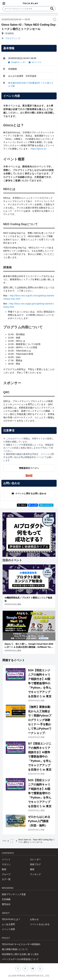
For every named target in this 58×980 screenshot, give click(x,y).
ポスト (22, 505)
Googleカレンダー (17, 62)
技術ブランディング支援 (14, 894)
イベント (12, 841)
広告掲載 (6, 899)
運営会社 (6, 904)
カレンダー (35, 859)
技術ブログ (35, 864)
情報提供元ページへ (29, 468)
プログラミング (13, 38)
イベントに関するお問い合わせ (29, 493)
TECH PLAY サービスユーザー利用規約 (21, 944)
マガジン (6, 864)
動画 (4, 869)
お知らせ (34, 919)
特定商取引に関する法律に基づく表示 (20, 954)
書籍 (32, 869)
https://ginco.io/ (38, 149)
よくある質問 (8, 924)
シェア (33, 505)
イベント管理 (8, 929)
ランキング (35, 874)
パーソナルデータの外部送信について (20, 959)
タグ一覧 (6, 879)
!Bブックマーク (46, 505)
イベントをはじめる (40, 924)
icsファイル (35, 62)
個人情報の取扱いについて (15, 949)
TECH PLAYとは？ (11, 919)
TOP (4, 841)
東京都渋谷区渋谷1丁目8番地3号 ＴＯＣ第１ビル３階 (31, 84)
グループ (6, 874)
